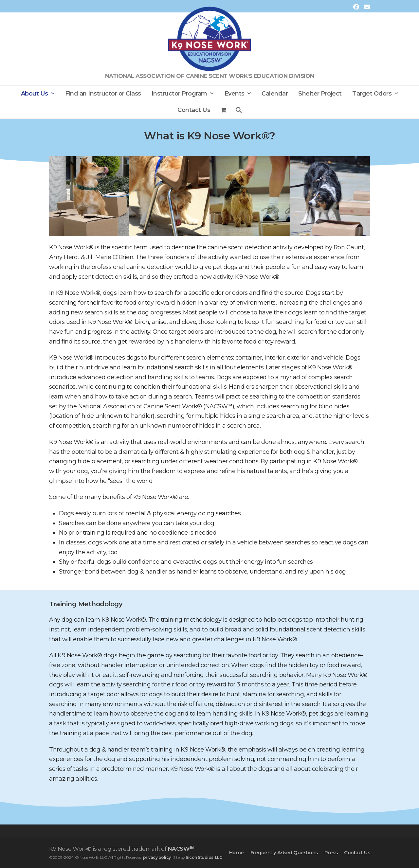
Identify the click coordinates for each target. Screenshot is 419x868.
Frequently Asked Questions (284, 853)
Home (237, 853)
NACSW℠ (181, 849)
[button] (224, 110)
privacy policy (157, 857)
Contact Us (357, 853)
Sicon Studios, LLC (204, 857)
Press (331, 853)
